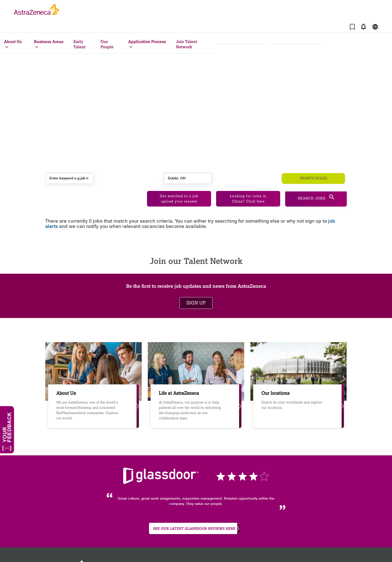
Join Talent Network (186, 44)
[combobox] (296, 45)
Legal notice (271, 551)
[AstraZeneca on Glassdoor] (343, 551)
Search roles (313, 175)
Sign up (196, 288)
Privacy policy (175, 551)
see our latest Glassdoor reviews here (196, 514)
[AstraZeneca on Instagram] (300, 551)
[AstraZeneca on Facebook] (311, 551)
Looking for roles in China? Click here (248, 184)
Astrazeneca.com (191, 556)
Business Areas (49, 41)
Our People (107, 44)
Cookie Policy (140, 551)
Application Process (147, 41)
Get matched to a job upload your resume (179, 184)
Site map (109, 551)
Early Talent (79, 44)
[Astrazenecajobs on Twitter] (332, 551)
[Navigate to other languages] (375, 27)
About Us (13, 41)
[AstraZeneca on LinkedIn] (321, 551)
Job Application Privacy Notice (223, 551)
